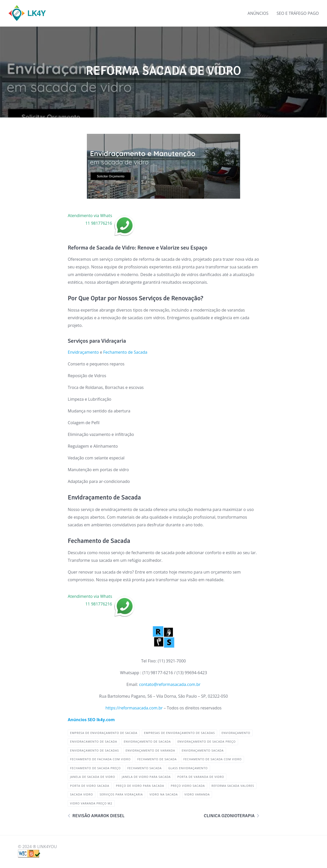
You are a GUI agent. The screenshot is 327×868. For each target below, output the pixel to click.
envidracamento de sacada (94, 741)
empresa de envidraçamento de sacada (104, 733)
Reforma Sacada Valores (233, 786)
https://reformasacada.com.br (134, 708)
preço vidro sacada (188, 786)
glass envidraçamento (188, 768)
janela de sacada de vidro (92, 777)
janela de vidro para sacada (146, 777)
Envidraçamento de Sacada (147, 741)
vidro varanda (197, 794)
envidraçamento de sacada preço (207, 741)
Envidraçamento (83, 352)
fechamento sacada (145, 768)
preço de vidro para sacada (140, 786)
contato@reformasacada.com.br (170, 684)
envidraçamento (236, 733)
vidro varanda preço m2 (91, 803)
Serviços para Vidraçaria (121, 794)
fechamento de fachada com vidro (100, 759)
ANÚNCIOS (258, 13)
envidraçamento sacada (203, 750)
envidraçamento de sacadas (94, 750)
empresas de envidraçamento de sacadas (180, 733)
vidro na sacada (164, 794)
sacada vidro (81, 794)
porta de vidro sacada (90, 786)
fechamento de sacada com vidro (213, 759)
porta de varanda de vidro (201, 777)
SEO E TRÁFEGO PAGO (298, 13)
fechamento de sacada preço (95, 768)
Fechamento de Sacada (125, 352)
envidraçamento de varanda (150, 750)
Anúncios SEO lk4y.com (91, 720)
